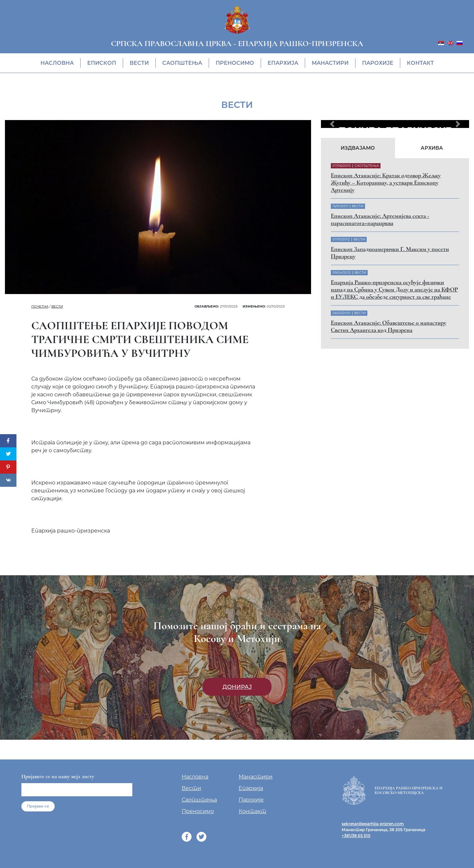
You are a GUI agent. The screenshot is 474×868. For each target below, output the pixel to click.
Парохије (378, 63)
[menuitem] (441, 43)
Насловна (57, 63)
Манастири (330, 63)
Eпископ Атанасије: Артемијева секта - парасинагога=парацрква (380, 219)
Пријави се (38, 806)
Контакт (420, 63)
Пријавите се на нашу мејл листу (58, 777)
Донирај (237, 687)
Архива (432, 148)
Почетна (40, 306)
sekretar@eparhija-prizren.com (373, 824)
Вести (139, 63)
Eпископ (102, 63)
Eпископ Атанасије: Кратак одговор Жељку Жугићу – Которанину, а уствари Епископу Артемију (386, 183)
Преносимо (235, 63)
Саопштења (182, 63)
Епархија (283, 63)
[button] (332, 124)
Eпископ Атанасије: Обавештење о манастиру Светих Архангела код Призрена (389, 326)
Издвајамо (358, 148)
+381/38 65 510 (356, 836)
